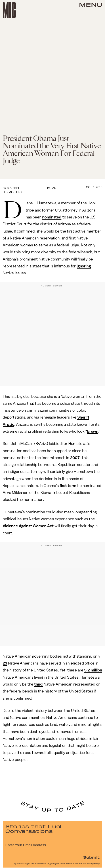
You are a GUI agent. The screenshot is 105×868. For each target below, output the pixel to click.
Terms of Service (74, 864)
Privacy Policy (93, 864)
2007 (75, 458)
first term (68, 486)
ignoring (84, 266)
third (38, 684)
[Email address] (52, 844)
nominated (52, 217)
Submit (91, 857)
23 (5, 663)
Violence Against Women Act (28, 526)
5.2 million (93, 670)
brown (93, 431)
